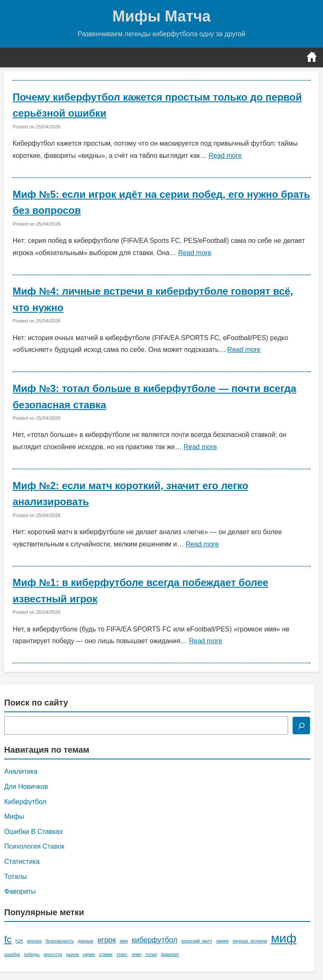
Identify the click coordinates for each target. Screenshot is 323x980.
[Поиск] (301, 726)
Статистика (22, 861)
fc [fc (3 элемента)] (8, 939)
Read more (225, 156)
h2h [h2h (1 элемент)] (19, 941)
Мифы (14, 816)
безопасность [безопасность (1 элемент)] (60, 941)
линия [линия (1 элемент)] (222, 941)
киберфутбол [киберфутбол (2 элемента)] (154, 940)
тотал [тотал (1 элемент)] (151, 954)
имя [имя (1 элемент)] (124, 941)
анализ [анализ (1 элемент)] (34, 941)
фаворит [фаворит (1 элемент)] (170, 954)
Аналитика (21, 771)
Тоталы (16, 877)
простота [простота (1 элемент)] (53, 954)
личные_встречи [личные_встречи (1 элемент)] (250, 941)
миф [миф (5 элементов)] (284, 938)
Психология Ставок (34, 846)
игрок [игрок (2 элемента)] (107, 940)
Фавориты (20, 891)
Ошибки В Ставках (33, 832)
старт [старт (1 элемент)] (122, 954)
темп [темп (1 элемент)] (137, 954)
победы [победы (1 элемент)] (32, 954)
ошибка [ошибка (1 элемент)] (12, 954)
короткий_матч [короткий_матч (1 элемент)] (197, 941)
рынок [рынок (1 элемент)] (72, 954)
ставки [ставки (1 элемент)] (106, 954)
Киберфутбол (25, 802)
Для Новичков (26, 787)
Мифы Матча (161, 16)
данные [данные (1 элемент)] (86, 941)
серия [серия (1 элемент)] (89, 954)
